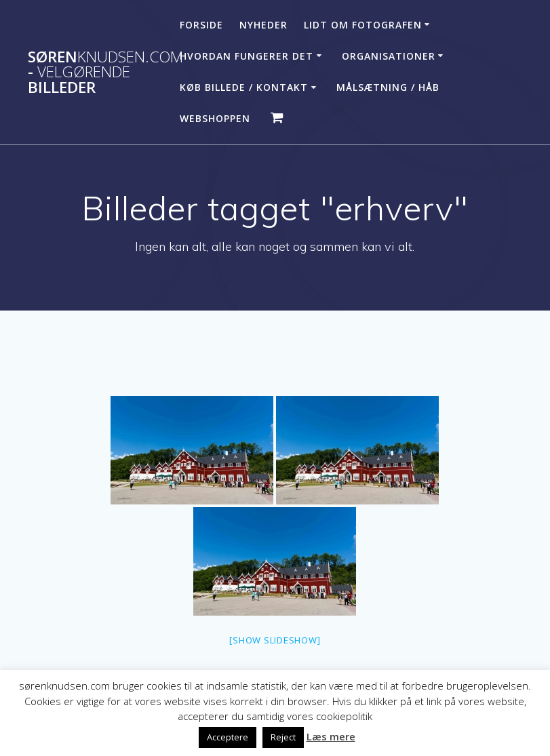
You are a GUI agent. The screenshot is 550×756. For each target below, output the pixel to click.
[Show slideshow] (275, 640)
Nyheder (263, 25)
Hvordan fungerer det (247, 56)
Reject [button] (283, 737)
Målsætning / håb (388, 87)
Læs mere (331, 736)
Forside (201, 25)
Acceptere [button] (228, 737)
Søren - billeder (105, 72)
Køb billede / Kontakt (244, 87)
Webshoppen (215, 118)
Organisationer (389, 56)
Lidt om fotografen (363, 25)
